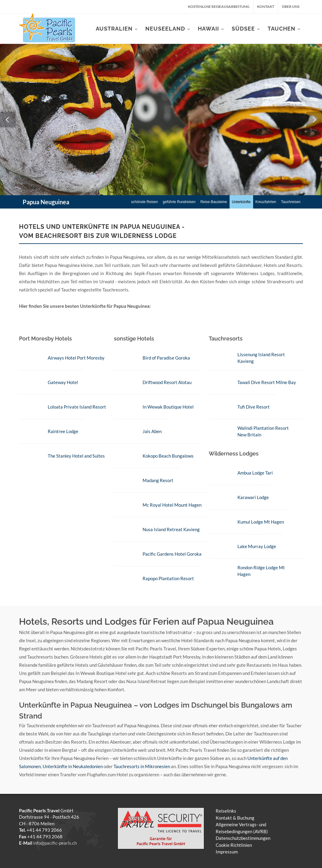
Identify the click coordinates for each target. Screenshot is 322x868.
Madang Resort (157, 480)
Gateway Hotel (63, 382)
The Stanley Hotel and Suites (76, 456)
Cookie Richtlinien (234, 845)
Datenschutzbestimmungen (243, 838)
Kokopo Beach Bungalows (167, 456)
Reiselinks (226, 811)
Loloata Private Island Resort (77, 407)
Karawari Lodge (252, 497)
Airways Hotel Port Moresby (76, 358)
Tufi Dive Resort (252, 407)
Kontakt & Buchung (235, 818)
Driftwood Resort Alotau (166, 382)
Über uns (291, 7)
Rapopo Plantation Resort (168, 578)
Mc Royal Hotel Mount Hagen (171, 505)
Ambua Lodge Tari (254, 473)
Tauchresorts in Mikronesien (142, 766)
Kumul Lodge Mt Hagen (259, 522)
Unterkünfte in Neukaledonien (73, 766)
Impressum (227, 852)
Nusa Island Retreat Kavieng (171, 529)
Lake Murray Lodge (256, 546)
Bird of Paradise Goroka (166, 358)
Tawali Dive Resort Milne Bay (266, 382)
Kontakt (266, 7)
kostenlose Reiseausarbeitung (219, 7)
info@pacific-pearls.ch (55, 843)
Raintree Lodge (63, 431)
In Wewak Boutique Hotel (167, 407)
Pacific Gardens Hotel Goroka (171, 554)
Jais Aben (151, 431)
